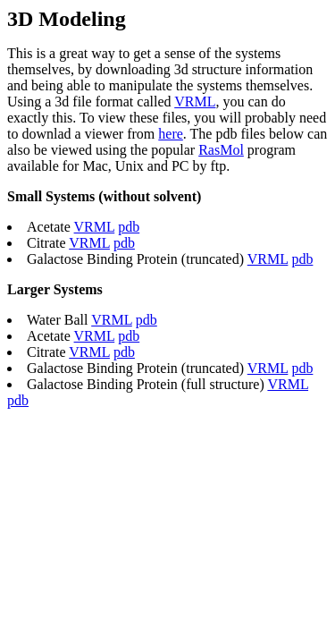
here (171, 134)
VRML (195, 102)
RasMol (221, 150)
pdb (129, 227)
